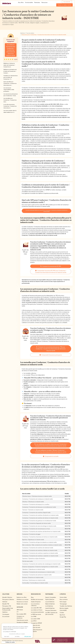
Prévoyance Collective (8, 599)
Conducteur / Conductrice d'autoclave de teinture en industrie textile (40, 537)
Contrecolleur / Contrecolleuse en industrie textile (35, 583)
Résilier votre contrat (22, 604)
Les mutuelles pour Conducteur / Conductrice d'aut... (10, 100)
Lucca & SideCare (50, 602)
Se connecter (67, 2)
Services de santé (36, 627)
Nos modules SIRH (21, 614)
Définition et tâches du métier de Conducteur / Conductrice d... (9, 65)
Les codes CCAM (35, 619)
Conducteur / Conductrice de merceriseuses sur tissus (36, 529)
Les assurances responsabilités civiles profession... (9, 90)
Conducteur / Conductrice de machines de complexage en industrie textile (41, 564)
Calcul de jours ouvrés (22, 620)
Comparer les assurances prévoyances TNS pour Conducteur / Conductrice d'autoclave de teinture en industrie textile (51, 349)
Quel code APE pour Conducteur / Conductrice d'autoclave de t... (10, 83)
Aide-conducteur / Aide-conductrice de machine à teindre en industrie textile (42, 545)
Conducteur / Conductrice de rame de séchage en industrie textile (39, 526)
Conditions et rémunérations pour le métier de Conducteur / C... (11, 77)
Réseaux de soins (35, 625)
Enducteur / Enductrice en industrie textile (33, 577)
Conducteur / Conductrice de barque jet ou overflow (36, 504)
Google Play (63, 617)
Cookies (62, 613)
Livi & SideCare (49, 606)
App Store (62, 615)
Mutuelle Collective (7, 597)
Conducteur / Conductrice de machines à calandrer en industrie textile (40, 556)
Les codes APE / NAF (36, 608)
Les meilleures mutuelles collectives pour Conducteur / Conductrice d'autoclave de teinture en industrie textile (51, 445)
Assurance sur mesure (22, 602)
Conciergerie (6, 614)
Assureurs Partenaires (51, 610)
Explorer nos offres (22, 597)
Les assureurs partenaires (37, 612)
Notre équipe (63, 602)
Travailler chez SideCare (66, 606)
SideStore (5, 612)
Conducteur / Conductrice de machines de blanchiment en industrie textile (41, 531)
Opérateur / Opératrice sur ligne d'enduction (34, 558)
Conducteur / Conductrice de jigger (31, 534)
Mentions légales (64, 608)
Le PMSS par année (36, 614)
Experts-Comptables (51, 597)
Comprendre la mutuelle (51, 456)
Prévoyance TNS (7, 606)
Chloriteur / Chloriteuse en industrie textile (33, 502)
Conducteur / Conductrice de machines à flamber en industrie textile (40, 550)
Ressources (45, 2)
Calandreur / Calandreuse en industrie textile (34, 569)
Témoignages (63, 604)
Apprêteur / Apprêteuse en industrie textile (33, 540)
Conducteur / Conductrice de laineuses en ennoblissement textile (39, 507)
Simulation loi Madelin (22, 622)
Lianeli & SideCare (50, 608)
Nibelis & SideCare (50, 604)
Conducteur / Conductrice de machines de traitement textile (38, 548)
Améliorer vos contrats (23, 599)
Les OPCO (34, 621)
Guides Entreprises (36, 602)
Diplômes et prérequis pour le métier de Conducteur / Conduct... (10, 71)
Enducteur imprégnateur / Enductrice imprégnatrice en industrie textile (40, 567)
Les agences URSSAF (36, 623)
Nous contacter (64, 599)
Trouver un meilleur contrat (64, 5)
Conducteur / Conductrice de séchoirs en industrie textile (37, 575)
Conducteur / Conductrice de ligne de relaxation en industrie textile (39, 542)
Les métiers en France (37, 610)
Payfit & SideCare (50, 599)
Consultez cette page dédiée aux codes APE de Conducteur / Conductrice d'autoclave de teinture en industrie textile (46, 211)
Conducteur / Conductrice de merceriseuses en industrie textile (38, 572)
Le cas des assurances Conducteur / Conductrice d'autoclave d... (10, 106)
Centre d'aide (63, 597)
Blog (32, 597)
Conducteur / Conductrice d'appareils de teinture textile (36, 523)
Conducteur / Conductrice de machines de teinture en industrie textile (40, 518)
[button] (9, 642)
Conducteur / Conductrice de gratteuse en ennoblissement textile (39, 521)
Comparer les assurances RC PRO (51, 266)
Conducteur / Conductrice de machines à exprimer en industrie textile (40, 553)
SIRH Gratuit (20, 610)
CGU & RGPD (63, 610)
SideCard (5, 602)
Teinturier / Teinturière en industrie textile (33, 510)
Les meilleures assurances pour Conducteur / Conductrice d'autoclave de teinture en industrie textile (11, 50)
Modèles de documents (37, 599)
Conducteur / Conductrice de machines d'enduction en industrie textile (40, 515)
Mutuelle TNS (6, 604)
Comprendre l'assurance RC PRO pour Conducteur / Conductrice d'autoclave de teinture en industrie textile (51, 271)
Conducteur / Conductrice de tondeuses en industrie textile (37, 499)
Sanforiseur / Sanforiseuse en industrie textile (34, 580)
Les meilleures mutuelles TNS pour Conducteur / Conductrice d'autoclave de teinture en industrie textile (51, 451)
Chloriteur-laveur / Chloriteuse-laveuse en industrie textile (37, 496)
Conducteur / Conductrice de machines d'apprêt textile (36, 513)
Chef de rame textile (27, 561)
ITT (18, 612)
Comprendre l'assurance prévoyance (51, 355)
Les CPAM (34, 616)
